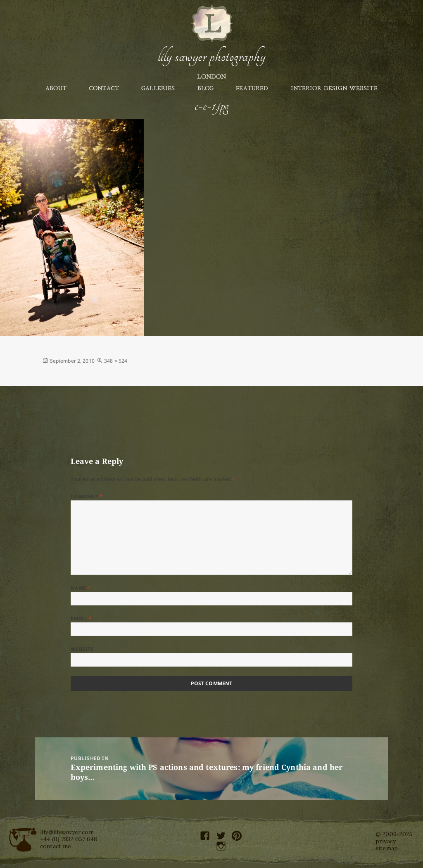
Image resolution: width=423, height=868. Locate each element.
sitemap (387, 848)
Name (81, 588)
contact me (56, 846)
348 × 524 (116, 361)
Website (82, 649)
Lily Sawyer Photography (211, 57)
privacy (386, 841)
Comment (87, 496)
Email (81, 618)
